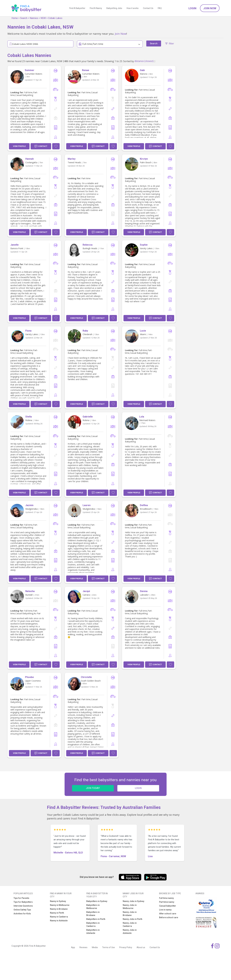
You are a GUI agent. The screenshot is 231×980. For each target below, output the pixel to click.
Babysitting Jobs (114, 8)
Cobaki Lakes (55, 18)
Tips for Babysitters (23, 902)
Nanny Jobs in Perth (133, 919)
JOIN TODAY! (93, 788)
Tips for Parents (21, 898)
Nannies (34, 18)
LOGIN (138, 788)
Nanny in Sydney (58, 901)
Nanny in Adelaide (59, 921)
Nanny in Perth (57, 913)
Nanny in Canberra (59, 917)
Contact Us (148, 8)
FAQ (160, 8)
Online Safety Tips (22, 910)
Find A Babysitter (77, 8)
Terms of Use (108, 947)
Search (24, 18)
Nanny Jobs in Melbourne (130, 907)
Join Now (210, 8)
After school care (168, 914)
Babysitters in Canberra (93, 925)
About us (141, 947)
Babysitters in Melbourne (93, 907)
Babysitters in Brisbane (93, 914)
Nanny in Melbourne (60, 905)
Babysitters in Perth (96, 919)
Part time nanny (167, 902)
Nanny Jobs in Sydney (133, 901)
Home (15, 18)
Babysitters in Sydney (97, 901)
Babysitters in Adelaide (93, 932)
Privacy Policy (126, 947)
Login (192, 8)
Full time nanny (166, 898)
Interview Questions (23, 906)
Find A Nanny (96, 8)
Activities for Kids (22, 914)
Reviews (83, 947)
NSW (43, 18)
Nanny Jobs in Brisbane (130, 914)
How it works (133, 8)
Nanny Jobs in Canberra (130, 925)
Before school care (169, 917)
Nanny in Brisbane (59, 909)
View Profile (19, 146)
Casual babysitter (168, 906)
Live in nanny (165, 910)
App (73, 947)
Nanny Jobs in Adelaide (130, 932)
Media (95, 947)
